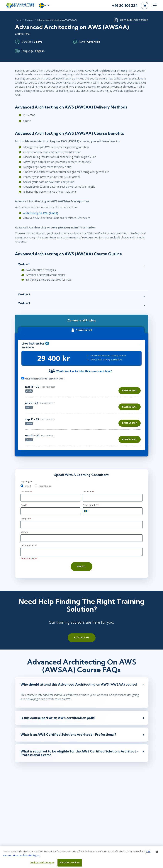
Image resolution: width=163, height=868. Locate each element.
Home (18, 20)
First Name (26, 492)
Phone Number (91, 505)
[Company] (81, 525)
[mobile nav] (154, 6)
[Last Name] (113, 498)
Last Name (88, 492)
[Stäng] (157, 853)
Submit (81, 566)
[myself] (22, 486)
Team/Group (45, 486)
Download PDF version (134, 20)
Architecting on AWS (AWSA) (41, 213)
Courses (29, 20)
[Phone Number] (113, 511)
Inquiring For (27, 481)
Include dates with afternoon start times (43, 378)
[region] (84, 414)
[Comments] (81, 552)
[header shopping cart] (145, 6)
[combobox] (87, 511)
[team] (36, 486)
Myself (28, 486)
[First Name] (50, 498)
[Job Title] (81, 538)
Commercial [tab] (81, 330)
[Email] (50, 511)
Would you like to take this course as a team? (84, 371)
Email (24, 505)
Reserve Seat (130, 390)
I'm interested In (28, 545)
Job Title (24, 532)
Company (26, 519)
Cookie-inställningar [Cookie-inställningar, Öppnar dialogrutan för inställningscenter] (42, 864)
